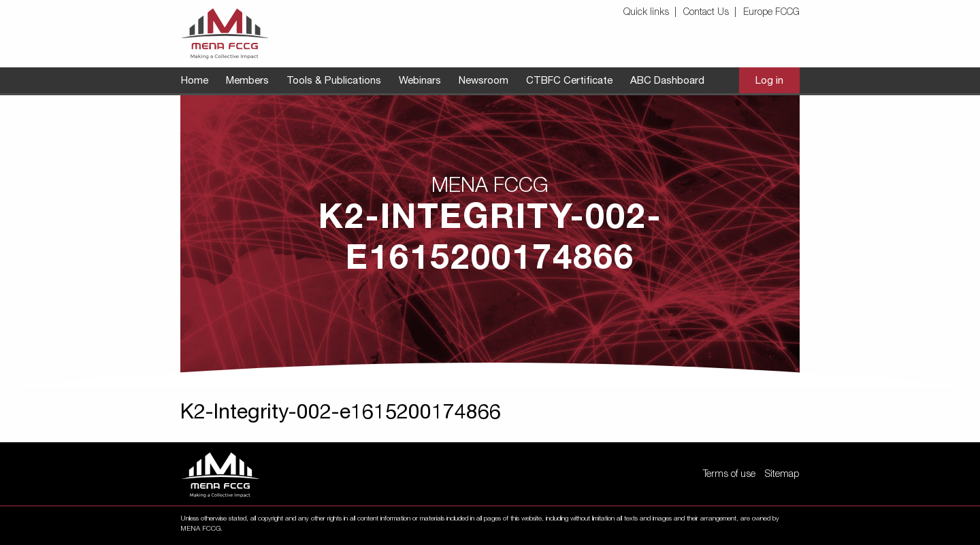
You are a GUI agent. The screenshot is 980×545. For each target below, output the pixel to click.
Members (247, 81)
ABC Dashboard (667, 81)
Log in (769, 81)
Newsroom (484, 81)
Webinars (420, 81)
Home (195, 81)
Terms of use (729, 475)
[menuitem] (652, 13)
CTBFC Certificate (569, 81)
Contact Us (706, 13)
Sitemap (782, 475)
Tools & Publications (334, 81)
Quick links (646, 13)
